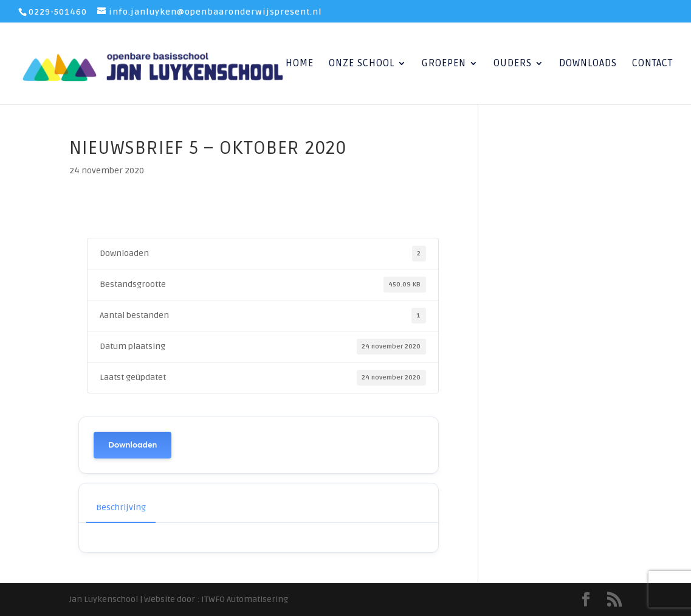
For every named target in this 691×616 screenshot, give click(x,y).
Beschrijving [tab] (121, 507)
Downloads (588, 64)
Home (300, 64)
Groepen (444, 64)
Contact (652, 64)
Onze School (362, 64)
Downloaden (133, 445)
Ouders (513, 64)
